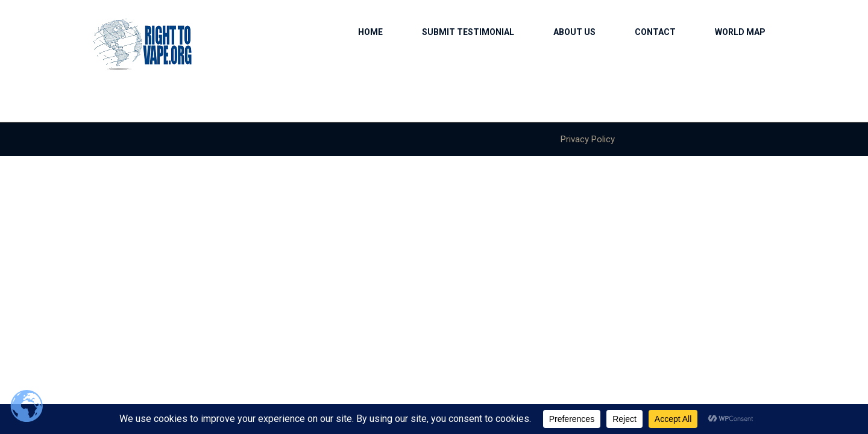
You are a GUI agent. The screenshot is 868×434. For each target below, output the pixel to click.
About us (574, 32)
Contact (655, 32)
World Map (740, 32)
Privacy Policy (588, 139)
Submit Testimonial (468, 32)
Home (370, 32)
